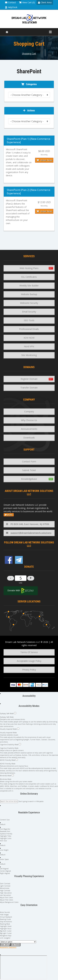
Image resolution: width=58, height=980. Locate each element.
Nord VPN (29, 346)
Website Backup (29, 294)
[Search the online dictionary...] (9, 801)
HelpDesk (11, 7)
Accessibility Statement (8, 947)
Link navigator (5, 938)
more (9, 515)
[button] (0, 806)
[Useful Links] (18, 942)
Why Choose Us (29, 420)
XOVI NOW (29, 338)
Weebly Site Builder (29, 286)
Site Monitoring (29, 355)
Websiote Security (29, 303)
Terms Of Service (29, 652)
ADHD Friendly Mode (9, 760)
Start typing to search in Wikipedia (31, 801)
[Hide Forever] (16, 945)
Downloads (29, 438)
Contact (11, 2)
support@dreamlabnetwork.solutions (29, 533)
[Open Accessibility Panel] (0, 694)
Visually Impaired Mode (10, 729)
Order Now (44, 160)
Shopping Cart (29, 54)
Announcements (29, 429)
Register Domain (29, 379)
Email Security (29, 312)
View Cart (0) (27, 2)
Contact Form (29, 462)
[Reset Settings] (5, 945)
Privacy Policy (29, 670)
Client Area (45, 2)
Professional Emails (29, 329)
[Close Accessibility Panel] (0, 704)
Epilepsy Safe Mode (8, 713)
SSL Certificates (29, 277)
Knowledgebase (29, 479)
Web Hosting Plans (29, 268)
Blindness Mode (7, 775)
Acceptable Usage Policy (29, 661)
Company (29, 411)
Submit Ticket (29, 470)
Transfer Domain (29, 388)
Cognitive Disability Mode (10, 744)
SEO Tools (29, 320)
